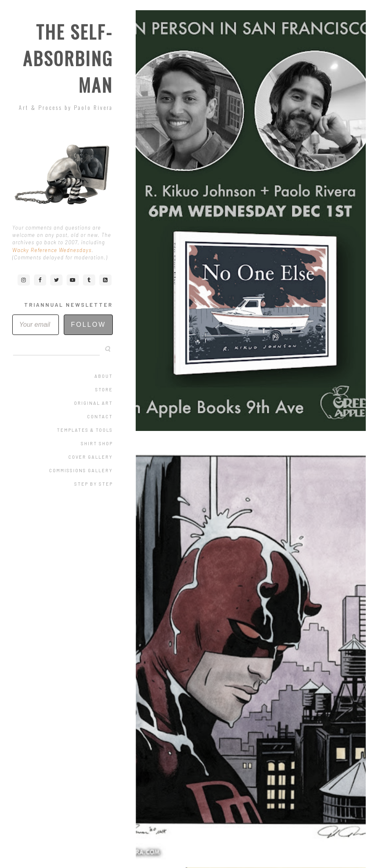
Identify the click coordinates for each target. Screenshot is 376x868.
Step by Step (94, 484)
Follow (88, 325)
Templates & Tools (85, 430)
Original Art (93, 403)
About (104, 376)
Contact (100, 416)
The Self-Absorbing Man (68, 58)
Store (104, 389)
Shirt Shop (97, 443)
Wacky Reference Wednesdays (52, 250)
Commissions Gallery (81, 470)
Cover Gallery (91, 457)
